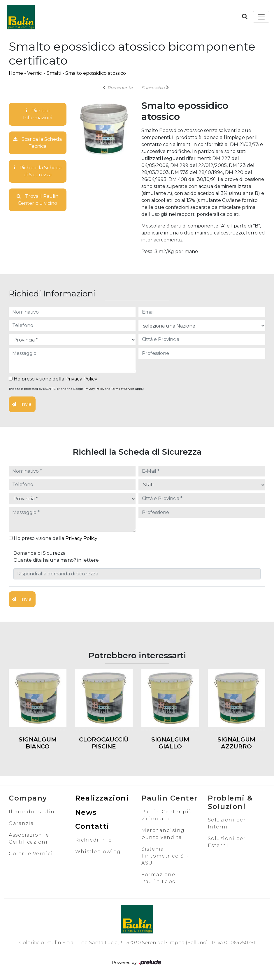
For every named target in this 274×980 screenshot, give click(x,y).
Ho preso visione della (53, 379)
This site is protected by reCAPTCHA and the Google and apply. (76, 389)
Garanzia (21, 823)
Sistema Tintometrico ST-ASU (165, 856)
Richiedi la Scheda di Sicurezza (38, 171)
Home (16, 73)
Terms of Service (123, 389)
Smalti (54, 73)
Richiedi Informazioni (38, 114)
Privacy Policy (81, 379)
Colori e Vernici (31, 854)
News (86, 812)
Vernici (35, 73)
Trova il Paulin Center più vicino (37, 200)
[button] (245, 16)
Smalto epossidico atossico (96, 73)
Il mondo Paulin (32, 812)
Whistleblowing (98, 852)
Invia (21, 404)
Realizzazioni (102, 798)
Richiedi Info (94, 840)
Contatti (92, 826)
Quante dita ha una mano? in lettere (56, 560)
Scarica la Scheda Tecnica (37, 143)
